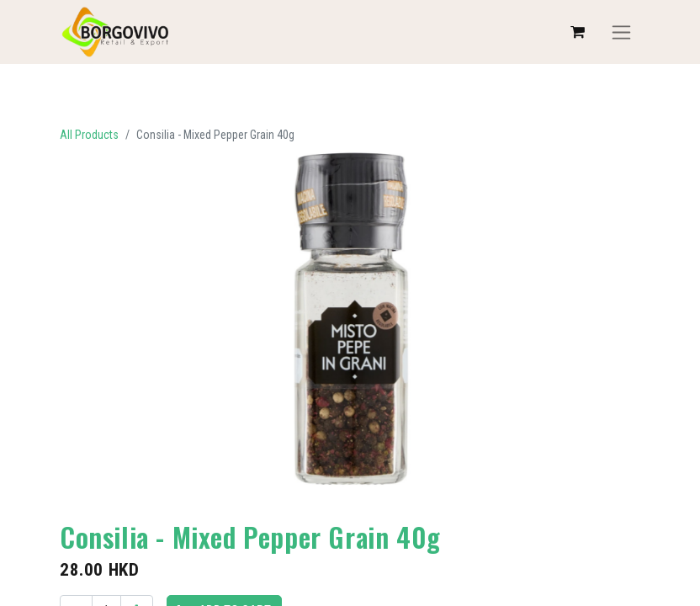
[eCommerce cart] (577, 32)
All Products (89, 135)
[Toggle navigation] (621, 32)
